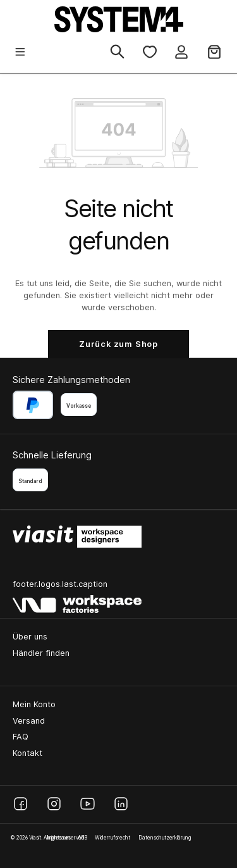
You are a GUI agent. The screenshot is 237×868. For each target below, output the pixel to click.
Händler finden (41, 653)
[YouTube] (88, 804)
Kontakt (27, 753)
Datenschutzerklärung (165, 838)
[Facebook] (21, 804)
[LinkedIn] (121, 804)
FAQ (21, 737)
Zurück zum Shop (118, 344)
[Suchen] (117, 53)
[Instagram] (54, 804)
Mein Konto (34, 704)
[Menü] (20, 53)
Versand (29, 721)
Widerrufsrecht (112, 838)
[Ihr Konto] (181, 53)
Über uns (30, 637)
